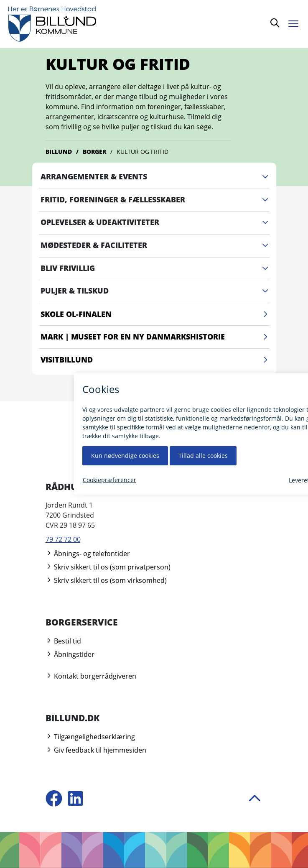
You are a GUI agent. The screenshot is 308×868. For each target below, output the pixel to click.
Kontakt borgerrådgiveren (91, 676)
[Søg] (275, 24)
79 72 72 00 (63, 539)
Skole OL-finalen (155, 314)
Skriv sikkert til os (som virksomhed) (106, 580)
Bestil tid (63, 641)
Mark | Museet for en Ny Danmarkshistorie (155, 337)
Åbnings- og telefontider (88, 554)
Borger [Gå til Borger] (94, 152)
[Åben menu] (295, 22)
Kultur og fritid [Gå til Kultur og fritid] (143, 152)
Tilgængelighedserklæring (90, 737)
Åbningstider (70, 654)
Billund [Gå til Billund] (59, 152)
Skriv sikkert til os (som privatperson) (108, 567)
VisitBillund (155, 360)
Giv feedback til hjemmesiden (96, 750)
